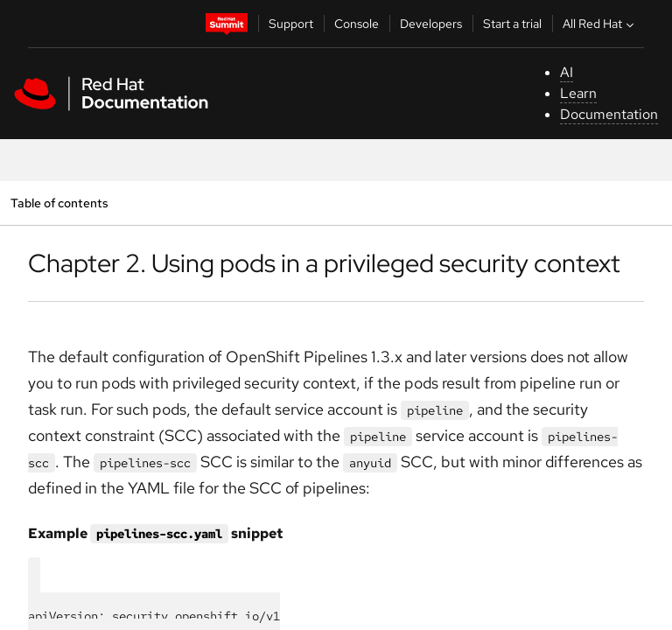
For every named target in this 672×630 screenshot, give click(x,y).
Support (291, 24)
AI (567, 72)
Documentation (609, 114)
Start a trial (512, 24)
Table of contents (59, 203)
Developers (431, 24)
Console (357, 24)
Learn (578, 93)
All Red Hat (600, 24)
